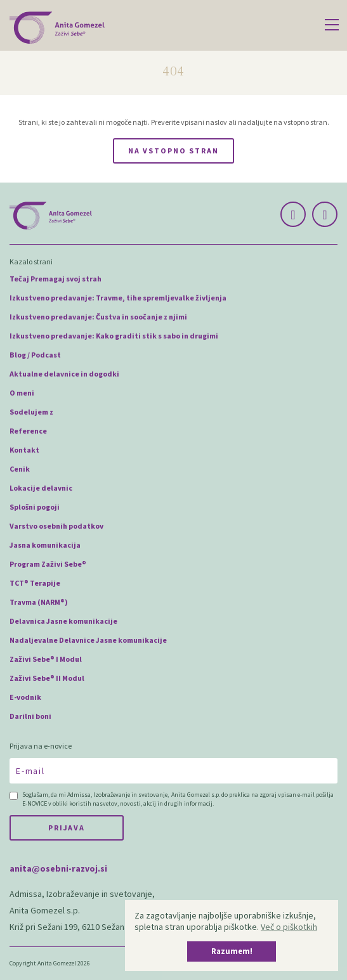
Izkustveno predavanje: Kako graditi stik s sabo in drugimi (114, 336)
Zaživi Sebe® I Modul (46, 659)
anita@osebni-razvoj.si (58, 868)
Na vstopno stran (173, 151)
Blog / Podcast (35, 355)
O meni (22, 393)
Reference (28, 431)
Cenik (20, 469)
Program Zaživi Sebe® (48, 564)
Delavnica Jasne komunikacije (63, 621)
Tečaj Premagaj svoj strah (56, 279)
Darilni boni (30, 716)
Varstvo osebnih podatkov (56, 526)
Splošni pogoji (35, 507)
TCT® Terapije (35, 583)
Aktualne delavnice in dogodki (64, 374)
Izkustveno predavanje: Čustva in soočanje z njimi (98, 317)
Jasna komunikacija (45, 545)
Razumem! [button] (232, 951)
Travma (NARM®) (39, 602)
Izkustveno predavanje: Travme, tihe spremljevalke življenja (118, 298)
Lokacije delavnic (41, 488)
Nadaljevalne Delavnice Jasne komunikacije (88, 640)
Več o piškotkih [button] (289, 927)
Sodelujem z (31, 412)
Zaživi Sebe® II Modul (47, 678)
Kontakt (24, 450)
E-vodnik (25, 697)
